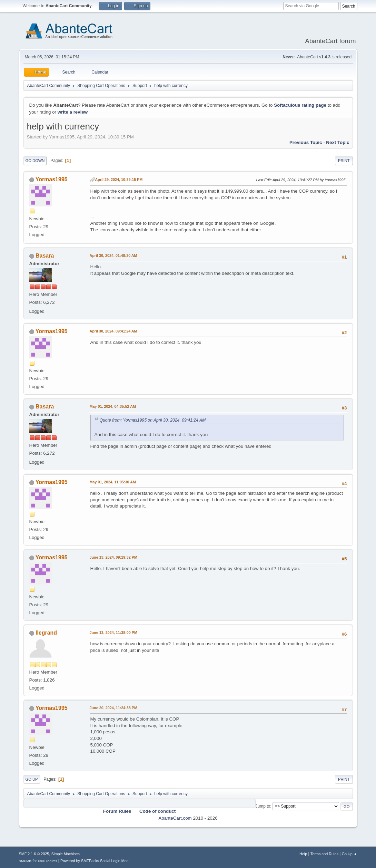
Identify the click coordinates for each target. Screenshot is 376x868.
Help (303, 854)
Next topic (338, 142)
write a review (73, 112)
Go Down (35, 161)
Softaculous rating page (300, 105)
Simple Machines (66, 854)
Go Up (32, 779)
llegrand (46, 633)
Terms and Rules (324, 854)
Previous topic (306, 142)
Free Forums (48, 861)
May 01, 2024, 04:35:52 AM (113, 406)
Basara (45, 256)
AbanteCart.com (175, 818)
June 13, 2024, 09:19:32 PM (113, 557)
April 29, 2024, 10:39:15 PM (119, 180)
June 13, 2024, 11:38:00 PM (113, 633)
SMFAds (25, 861)
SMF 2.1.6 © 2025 (34, 854)
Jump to (263, 806)
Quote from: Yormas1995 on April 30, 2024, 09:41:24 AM (153, 420)
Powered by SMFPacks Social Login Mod (95, 861)
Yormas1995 (52, 179)
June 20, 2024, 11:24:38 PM (113, 708)
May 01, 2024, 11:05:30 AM (113, 482)
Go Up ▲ (350, 854)
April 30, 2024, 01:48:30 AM (113, 255)
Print (344, 161)
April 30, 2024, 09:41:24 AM (113, 331)
